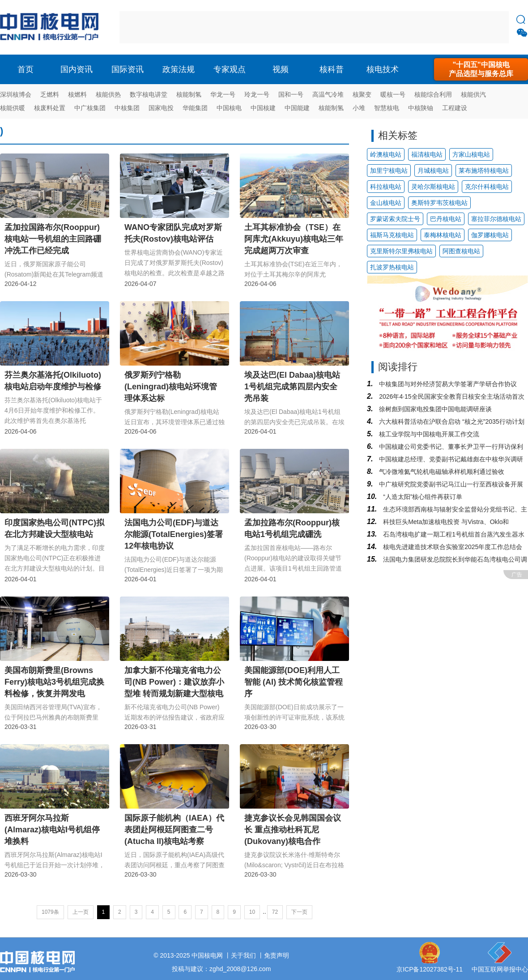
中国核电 (229, 108)
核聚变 (362, 94)
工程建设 (455, 108)
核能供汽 (473, 94)
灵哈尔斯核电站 (433, 187)
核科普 (332, 69)
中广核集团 (90, 108)
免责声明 (277, 955)
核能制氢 (189, 94)
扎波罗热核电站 (392, 267)
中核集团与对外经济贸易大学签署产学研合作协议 (447, 384)
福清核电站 (427, 154)
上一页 (81, 912)
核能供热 (108, 94)
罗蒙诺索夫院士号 (395, 219)
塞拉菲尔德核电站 (496, 219)
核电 (51, 27)
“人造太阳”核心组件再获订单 (422, 497)
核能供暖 (13, 108)
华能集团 (195, 108)
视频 (281, 69)
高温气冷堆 (328, 94)
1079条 (50, 912)
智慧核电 (387, 108)
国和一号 (291, 94)
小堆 (359, 108)
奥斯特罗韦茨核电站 (439, 203)
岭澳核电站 (386, 154)
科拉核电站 (386, 187)
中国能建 (297, 108)
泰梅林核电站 (443, 235)
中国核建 (263, 108)
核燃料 (77, 94)
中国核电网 (207, 955)
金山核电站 (386, 203)
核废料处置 (50, 108)
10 (252, 912)
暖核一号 (393, 94)
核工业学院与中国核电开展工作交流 (428, 434)
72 (275, 912)
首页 (26, 69)
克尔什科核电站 (487, 187)
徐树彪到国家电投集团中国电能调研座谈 (434, 409)
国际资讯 (128, 69)
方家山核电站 (471, 154)
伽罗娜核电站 (490, 235)
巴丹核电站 (446, 219)
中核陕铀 (421, 108)
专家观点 (230, 69)
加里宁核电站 (389, 170)
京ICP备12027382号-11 (430, 969)
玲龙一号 (257, 94)
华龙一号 (223, 94)
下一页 (299, 912)
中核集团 (127, 108)
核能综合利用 (433, 94)
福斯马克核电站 (392, 235)
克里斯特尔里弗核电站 (401, 251)
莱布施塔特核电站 (484, 170)
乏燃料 (50, 94)
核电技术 (383, 69)
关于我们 (243, 955)
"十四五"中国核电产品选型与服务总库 (481, 69)
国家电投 (161, 108)
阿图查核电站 (461, 251)
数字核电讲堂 (149, 94)
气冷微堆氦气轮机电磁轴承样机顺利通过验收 (441, 472)
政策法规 (179, 69)
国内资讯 (77, 69)
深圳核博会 (16, 94)
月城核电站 (433, 170)
